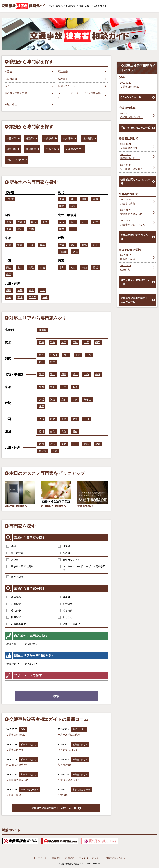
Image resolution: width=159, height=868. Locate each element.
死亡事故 (65, 604)
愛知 (20, 245)
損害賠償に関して (68, 750)
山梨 (62, 229)
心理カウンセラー (70, 560)
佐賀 (20, 290)
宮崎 (20, 297)
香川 (62, 268)
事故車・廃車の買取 (20, 566)
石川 (84, 222)
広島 (20, 268)
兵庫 (75, 252)
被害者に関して (29, 744)
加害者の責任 (65, 765)
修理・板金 (15, 577)
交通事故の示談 (15, 750)
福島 (73, 206)
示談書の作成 (16, 624)
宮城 (95, 199)
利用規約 (70, 858)
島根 (42, 268)
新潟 (62, 222)
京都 (84, 245)
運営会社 (56, 858)
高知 (84, 268)
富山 (73, 222)
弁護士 (12, 546)
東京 (9, 222)
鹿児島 (32, 297)
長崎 (9, 297)
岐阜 (42, 245)
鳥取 (31, 268)
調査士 (12, 560)
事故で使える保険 (30, 789)
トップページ (40, 858)
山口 (9, 274)
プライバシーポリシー (90, 858)
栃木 (31, 229)
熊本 (31, 290)
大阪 (62, 245)
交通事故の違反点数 (17, 780)
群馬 (20, 229)
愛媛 (95, 268)
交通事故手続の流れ (69, 735)
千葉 (45, 222)
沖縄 (45, 297)
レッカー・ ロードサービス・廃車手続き (82, 568)
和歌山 (63, 252)
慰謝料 (64, 597)
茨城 (9, 229)
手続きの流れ (79, 729)
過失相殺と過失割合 (17, 765)
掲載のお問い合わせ (116, 858)
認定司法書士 (16, 553)
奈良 (95, 245)
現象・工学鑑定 (69, 624)
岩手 (73, 199)
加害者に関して (80, 759)
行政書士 (65, 553)
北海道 (10, 199)
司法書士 (65, 546)
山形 (62, 206)
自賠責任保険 (14, 795)
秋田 (84, 199)
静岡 (9, 245)
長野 (73, 229)
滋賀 (73, 245)
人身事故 (14, 604)
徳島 (73, 268)
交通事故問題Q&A (16, 735)
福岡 (9, 290)
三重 (31, 245)
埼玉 (34, 222)
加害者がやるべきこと (70, 780)
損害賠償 (65, 611)
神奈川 (21, 222)
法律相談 (14, 597)
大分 (42, 290)
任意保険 (63, 795)
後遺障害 (14, 617)
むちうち (65, 617)
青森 (62, 199)
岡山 (9, 268)
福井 (95, 222)
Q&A (23, 729)
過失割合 (14, 611)
